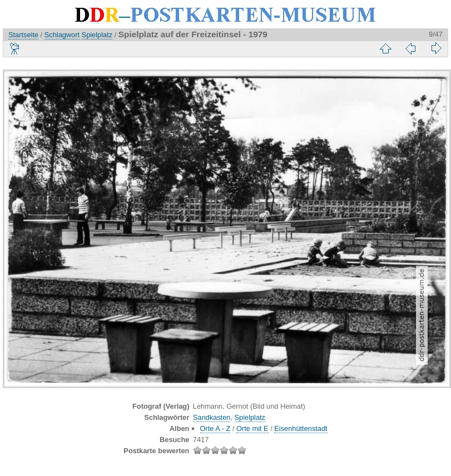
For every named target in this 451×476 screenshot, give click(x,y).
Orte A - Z (215, 428)
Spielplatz (97, 35)
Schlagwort (62, 35)
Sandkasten (212, 417)
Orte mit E (252, 428)
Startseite (23, 35)
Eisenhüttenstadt (301, 428)
